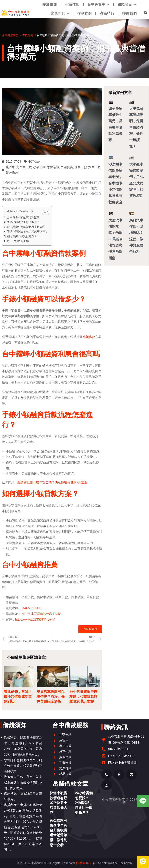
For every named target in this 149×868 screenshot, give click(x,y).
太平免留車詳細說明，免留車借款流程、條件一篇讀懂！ (136, 127)
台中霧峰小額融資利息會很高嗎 (26, 227)
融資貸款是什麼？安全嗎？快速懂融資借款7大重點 (52, 482)
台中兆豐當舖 (10, 35)
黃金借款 (12, 173)
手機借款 (53, 167)
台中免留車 (99, 4)
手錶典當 (67, 167)
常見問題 (60, 13)
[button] (146, 13)
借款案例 (84, 13)
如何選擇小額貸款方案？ (22, 236)
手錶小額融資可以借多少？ (23, 222)
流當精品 (107, 13)
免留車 (10, 167)
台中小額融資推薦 (18, 241)
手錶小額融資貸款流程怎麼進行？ (27, 232)
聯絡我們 (129, 13)
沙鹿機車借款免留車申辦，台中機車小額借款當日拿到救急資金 (115, 183)
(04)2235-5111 (32, 608)
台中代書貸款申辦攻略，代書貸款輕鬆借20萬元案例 (83, 697)
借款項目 (127, 4)
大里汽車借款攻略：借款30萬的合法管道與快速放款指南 (116, 239)
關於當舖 (50, 4)
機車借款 (81, 167)
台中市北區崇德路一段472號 (41, 614)
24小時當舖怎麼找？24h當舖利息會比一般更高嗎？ (84, 803)
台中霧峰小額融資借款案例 (23, 217)
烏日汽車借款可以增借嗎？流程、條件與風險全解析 (51, 697)
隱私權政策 (84, 863)
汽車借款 (94, 167)
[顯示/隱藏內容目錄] (43, 212)
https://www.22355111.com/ (35, 619)
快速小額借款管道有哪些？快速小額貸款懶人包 (58, 803)
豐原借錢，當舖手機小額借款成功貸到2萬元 (18, 697)
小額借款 (72, 4)
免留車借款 (24, 167)
